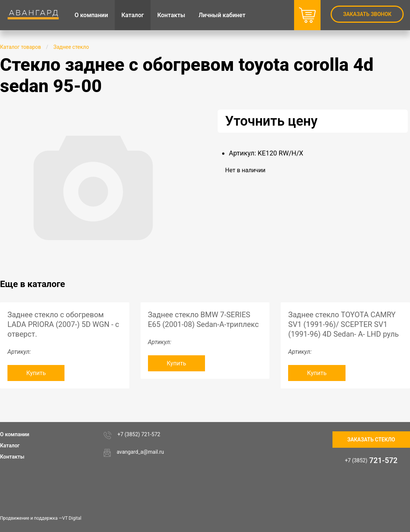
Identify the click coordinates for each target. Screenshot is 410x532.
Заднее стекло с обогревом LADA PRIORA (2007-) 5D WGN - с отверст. (63, 324)
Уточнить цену (271, 121)
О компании (15, 434)
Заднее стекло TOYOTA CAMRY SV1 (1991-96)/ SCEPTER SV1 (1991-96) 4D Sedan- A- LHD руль (343, 324)
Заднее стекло (71, 47)
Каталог (10, 446)
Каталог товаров (20, 47)
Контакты (12, 457)
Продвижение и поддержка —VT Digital (41, 518)
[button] (180, 116)
